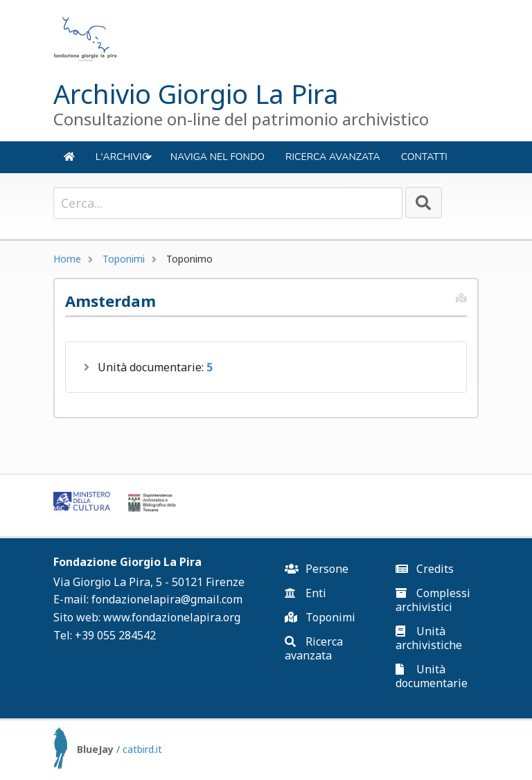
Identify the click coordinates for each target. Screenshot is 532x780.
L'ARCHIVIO (124, 162)
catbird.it (142, 749)
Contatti (424, 157)
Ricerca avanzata (333, 157)
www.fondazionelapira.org (172, 617)
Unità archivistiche (429, 638)
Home (67, 259)
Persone (317, 569)
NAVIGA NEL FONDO (218, 157)
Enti (305, 593)
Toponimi (124, 259)
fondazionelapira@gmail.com (167, 599)
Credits (425, 569)
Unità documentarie (432, 676)
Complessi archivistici (433, 600)
